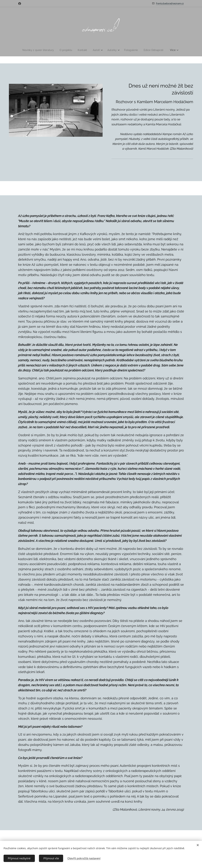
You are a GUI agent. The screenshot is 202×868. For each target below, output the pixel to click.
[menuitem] (38, 50)
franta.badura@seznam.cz (170, 3)
